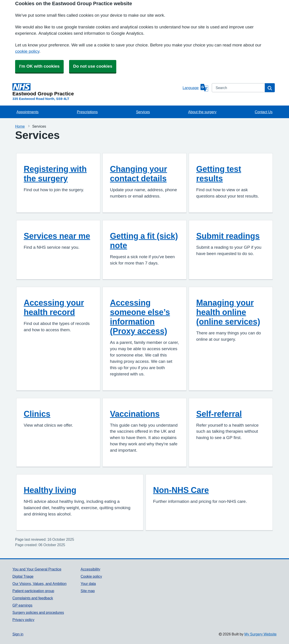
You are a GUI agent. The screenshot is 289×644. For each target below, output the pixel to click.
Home (20, 126)
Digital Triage (23, 576)
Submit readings (228, 236)
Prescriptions (87, 112)
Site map (88, 591)
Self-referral (219, 414)
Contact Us (264, 112)
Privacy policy (23, 620)
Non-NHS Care (181, 490)
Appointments (28, 112)
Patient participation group (33, 591)
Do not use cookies (93, 66)
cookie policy (27, 51)
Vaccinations (135, 414)
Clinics (37, 414)
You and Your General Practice (37, 569)
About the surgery (202, 112)
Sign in (18, 634)
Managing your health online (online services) (228, 312)
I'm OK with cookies (39, 66)
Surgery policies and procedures (38, 612)
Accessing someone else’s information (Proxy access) (140, 317)
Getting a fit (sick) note (144, 241)
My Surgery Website (260, 634)
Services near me (57, 236)
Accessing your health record (54, 307)
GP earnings (22, 605)
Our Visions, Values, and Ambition (40, 584)
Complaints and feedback (33, 598)
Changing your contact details (139, 174)
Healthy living (50, 490)
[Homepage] (97, 90)
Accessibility (90, 569)
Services (143, 112)
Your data (88, 584)
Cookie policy (91, 576)
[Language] (195, 88)
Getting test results (219, 174)
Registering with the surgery (55, 174)
